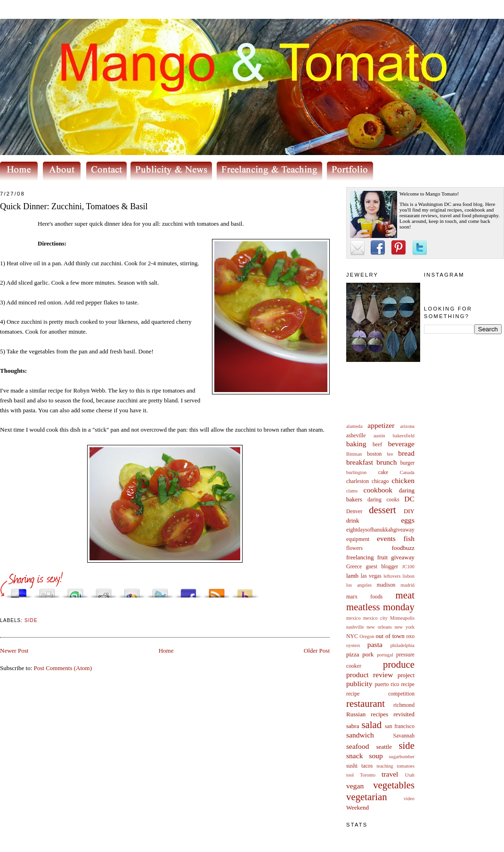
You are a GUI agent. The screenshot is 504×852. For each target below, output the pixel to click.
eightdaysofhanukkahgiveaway (380, 530)
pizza (353, 654)
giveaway (403, 557)
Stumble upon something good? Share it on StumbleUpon (75, 591)
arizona (407, 426)
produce (399, 664)
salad (371, 725)
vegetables (394, 785)
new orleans (379, 627)
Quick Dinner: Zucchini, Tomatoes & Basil (74, 206)
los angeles (359, 585)
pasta (375, 644)
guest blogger (382, 567)
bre (390, 454)
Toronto (368, 775)
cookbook (378, 490)
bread (406, 453)
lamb (352, 576)
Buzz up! (245, 591)
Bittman (354, 454)
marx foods (364, 597)
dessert (382, 510)
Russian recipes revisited (380, 714)
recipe (408, 684)
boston (374, 454)
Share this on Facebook (188, 591)
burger (407, 463)
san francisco (400, 726)
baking (356, 444)
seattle (384, 747)
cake (383, 472)
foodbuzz (403, 548)
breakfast (360, 462)
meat (405, 595)
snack (355, 756)
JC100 (408, 567)
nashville (355, 627)
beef (377, 445)
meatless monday (380, 607)
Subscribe (217, 591)
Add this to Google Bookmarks (132, 591)
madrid (408, 585)
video (409, 799)
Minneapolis (402, 618)
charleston (358, 481)
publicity (359, 684)
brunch (386, 462)
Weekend (358, 807)
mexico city (375, 618)
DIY (409, 511)
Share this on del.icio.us (19, 591)
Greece (354, 567)
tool (350, 775)
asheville (356, 436)
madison (386, 585)
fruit (382, 557)
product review (370, 675)
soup (376, 756)
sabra (353, 726)
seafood (358, 746)
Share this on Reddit (104, 591)
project (406, 675)
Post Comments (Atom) (63, 668)
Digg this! (47, 591)
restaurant (366, 703)
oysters (353, 645)
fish (409, 538)
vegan (355, 786)
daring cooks (383, 500)
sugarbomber (402, 757)
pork (368, 654)
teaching (385, 766)
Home (166, 651)
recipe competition (380, 694)
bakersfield (404, 436)
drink (353, 520)
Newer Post (14, 651)
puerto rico (387, 684)
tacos (367, 766)
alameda (354, 426)
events (386, 538)
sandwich (360, 735)
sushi (352, 766)
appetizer (381, 425)
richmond (404, 705)
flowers (354, 548)
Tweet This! (160, 591)
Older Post (317, 651)
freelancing (360, 557)
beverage (401, 444)
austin (379, 436)
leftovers (392, 576)
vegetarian (367, 797)
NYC (352, 636)
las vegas (371, 576)
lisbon (409, 576)
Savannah (404, 736)
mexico (354, 618)
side (406, 745)
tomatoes (406, 766)
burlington (356, 472)
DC (409, 499)
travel (390, 774)
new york (405, 627)
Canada (407, 472)
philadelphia (402, 645)
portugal (385, 655)
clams (352, 491)
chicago (380, 481)
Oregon (367, 636)
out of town (390, 636)
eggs (408, 520)
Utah (410, 775)
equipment (358, 539)
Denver (354, 512)
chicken (403, 480)
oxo (410, 636)
